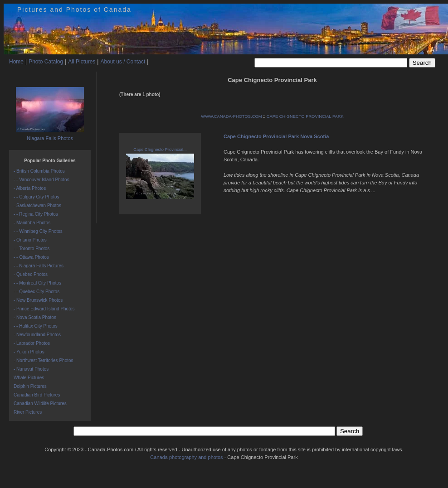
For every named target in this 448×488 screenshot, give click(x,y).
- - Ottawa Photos (31, 257)
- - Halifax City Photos (36, 326)
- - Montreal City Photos (37, 283)
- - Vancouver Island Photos (41, 180)
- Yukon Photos (29, 352)
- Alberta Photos (30, 188)
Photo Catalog (46, 62)
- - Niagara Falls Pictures (39, 266)
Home (16, 62)
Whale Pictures (29, 378)
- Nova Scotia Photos (35, 317)
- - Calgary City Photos (37, 197)
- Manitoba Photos (32, 223)
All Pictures (82, 62)
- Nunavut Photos (31, 369)
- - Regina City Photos (36, 214)
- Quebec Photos (31, 274)
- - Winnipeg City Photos (38, 231)
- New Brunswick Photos (38, 300)
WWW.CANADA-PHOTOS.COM (231, 116)
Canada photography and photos (186, 457)
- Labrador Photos (32, 343)
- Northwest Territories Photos (44, 360)
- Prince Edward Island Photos (44, 309)
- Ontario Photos (30, 240)
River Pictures (28, 412)
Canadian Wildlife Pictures (40, 403)
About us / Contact (123, 62)
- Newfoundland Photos (37, 335)
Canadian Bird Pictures (37, 395)
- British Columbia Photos (39, 171)
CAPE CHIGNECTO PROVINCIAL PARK (305, 116)
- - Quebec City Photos (37, 292)
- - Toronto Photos (32, 249)
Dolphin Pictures (30, 386)
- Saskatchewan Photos (37, 205)
